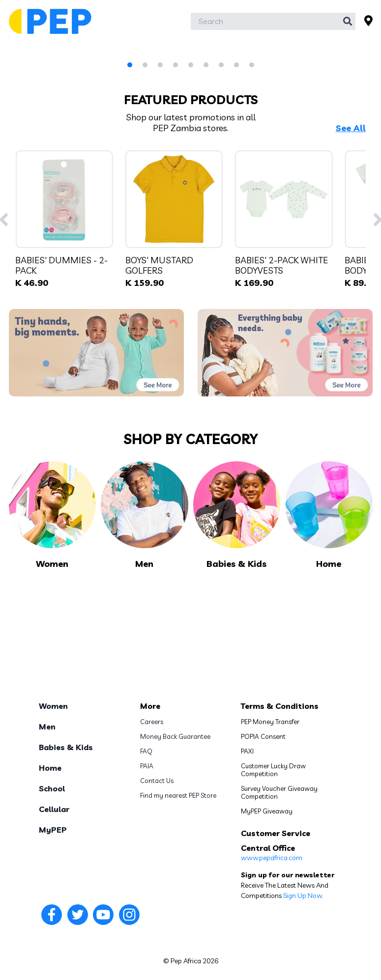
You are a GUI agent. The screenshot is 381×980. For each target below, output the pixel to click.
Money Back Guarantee (175, 736)
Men (47, 727)
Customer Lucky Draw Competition (273, 770)
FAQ (146, 751)
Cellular (54, 809)
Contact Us (157, 781)
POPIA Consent (263, 736)
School (52, 788)
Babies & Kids (66, 747)
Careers (152, 722)
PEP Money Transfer (270, 722)
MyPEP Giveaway (267, 811)
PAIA (147, 766)
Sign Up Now (303, 896)
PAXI (247, 751)
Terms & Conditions (280, 706)
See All (351, 128)
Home (50, 768)
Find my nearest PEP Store (178, 795)
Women (53, 706)
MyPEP (53, 830)
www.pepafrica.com (272, 858)
